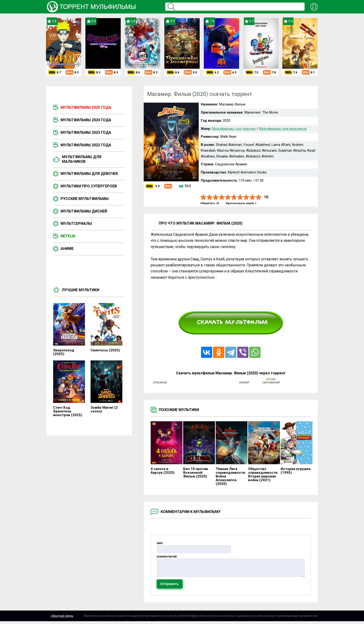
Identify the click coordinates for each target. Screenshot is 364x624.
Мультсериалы (76, 224)
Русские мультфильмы (85, 199)
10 (259, 197)
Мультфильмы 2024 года (86, 120)
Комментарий (167, 557)
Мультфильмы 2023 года (86, 132)
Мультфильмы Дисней (84, 211)
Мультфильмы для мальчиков (82, 159)
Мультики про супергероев (89, 186)
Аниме (67, 249)
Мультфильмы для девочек (89, 174)
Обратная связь (62, 619)
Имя (160, 543)
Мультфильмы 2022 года (86, 145)
